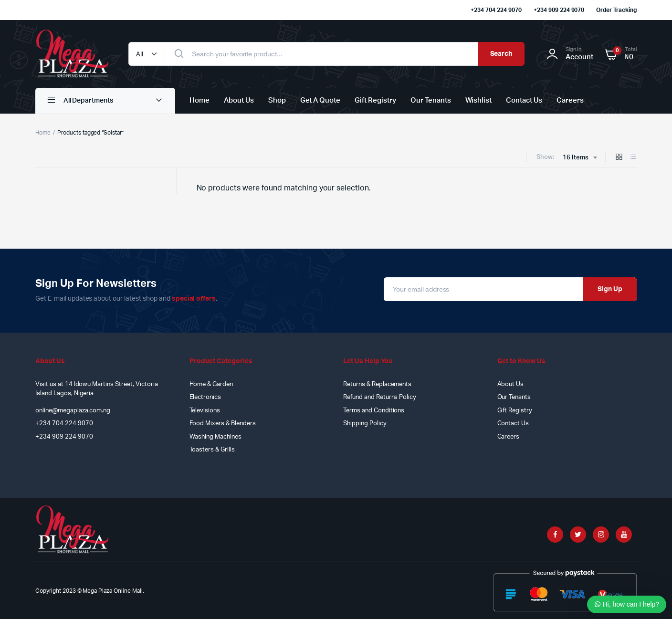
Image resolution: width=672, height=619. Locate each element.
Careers (570, 100)
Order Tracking (616, 10)
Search (501, 54)
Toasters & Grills (212, 450)
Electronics (205, 397)
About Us (239, 100)
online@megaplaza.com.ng (73, 411)
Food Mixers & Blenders (223, 424)
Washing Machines (216, 437)
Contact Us (524, 100)
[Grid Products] (619, 158)
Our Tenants (431, 100)
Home (199, 100)
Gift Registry (375, 100)
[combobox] (580, 158)
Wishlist (479, 100)
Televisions (205, 411)
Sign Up (610, 289)
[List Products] (633, 158)
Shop (277, 100)
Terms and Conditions (374, 411)
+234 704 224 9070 (496, 10)
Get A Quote (320, 100)
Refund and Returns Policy (380, 397)
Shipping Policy (365, 424)
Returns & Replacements (377, 384)
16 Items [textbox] (576, 158)
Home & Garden (211, 384)
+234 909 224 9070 (559, 10)
